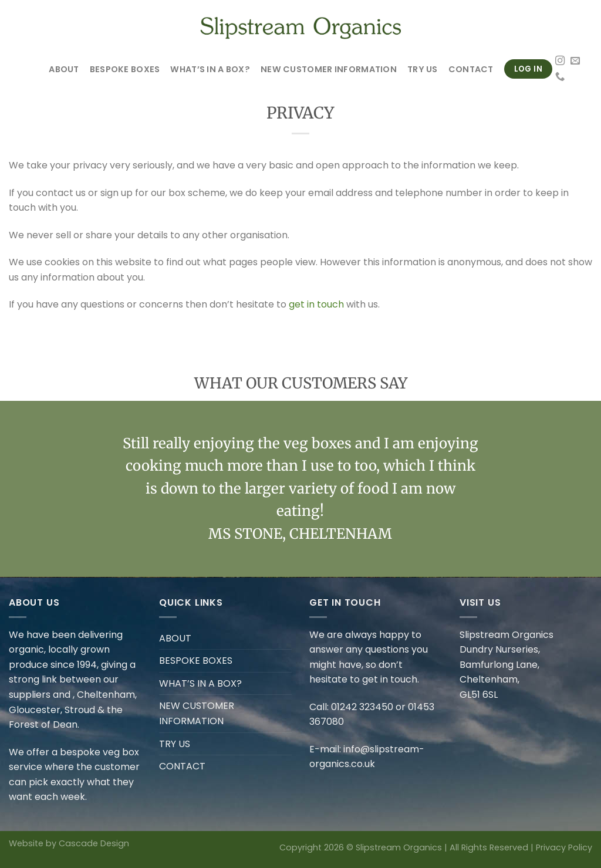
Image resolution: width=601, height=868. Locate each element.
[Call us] (560, 77)
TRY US (423, 69)
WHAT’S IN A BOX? (210, 69)
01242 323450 (362, 707)
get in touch (316, 304)
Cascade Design (94, 843)
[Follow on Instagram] (560, 61)
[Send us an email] (575, 61)
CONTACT (471, 69)
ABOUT (64, 69)
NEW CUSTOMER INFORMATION (329, 69)
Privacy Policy (564, 847)
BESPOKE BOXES (125, 69)
